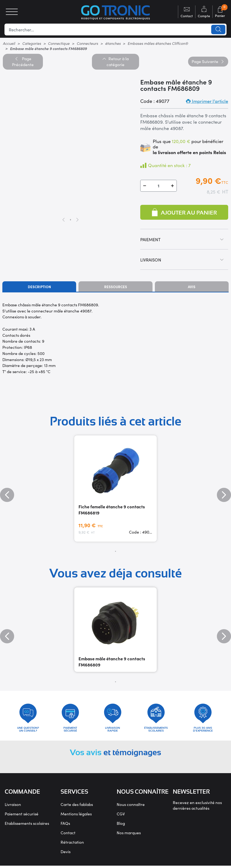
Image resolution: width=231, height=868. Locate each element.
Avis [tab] (192, 287)
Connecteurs (87, 43)
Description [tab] (39, 287)
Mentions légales (76, 816)
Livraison (13, 806)
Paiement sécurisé (22, 816)
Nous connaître (131, 806)
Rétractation (72, 844)
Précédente (23, 62)
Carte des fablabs (77, 806)
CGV (121, 816)
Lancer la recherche (218, 29)
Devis (66, 854)
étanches (113, 43)
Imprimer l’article (207, 101)
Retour (116, 62)
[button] (145, 186)
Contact (68, 835)
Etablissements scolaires (27, 825)
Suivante (208, 61)
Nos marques (129, 835)
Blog (121, 825)
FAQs (65, 825)
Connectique (59, 43)
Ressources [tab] (116, 287)
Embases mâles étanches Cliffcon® (158, 43)
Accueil (9, 43)
